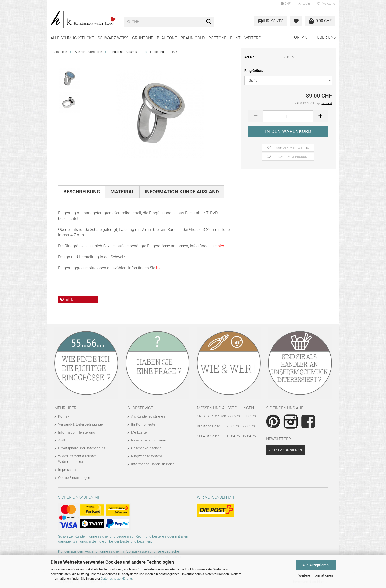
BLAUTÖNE (167, 38)
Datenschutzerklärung (116, 578)
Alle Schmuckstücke (72, 38)
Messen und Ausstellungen (225, 408)
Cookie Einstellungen (74, 478)
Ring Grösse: (254, 71)
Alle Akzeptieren (315, 565)
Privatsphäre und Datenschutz (82, 448)
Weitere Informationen (316, 575)
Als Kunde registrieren (148, 416)
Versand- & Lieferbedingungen (81, 424)
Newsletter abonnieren (149, 440)
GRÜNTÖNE (143, 38)
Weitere (252, 38)
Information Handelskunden (153, 464)
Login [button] (304, 4)
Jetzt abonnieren (286, 450)
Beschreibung (82, 192)
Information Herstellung (77, 432)
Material (122, 192)
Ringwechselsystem (147, 456)
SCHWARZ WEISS (113, 38)
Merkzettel (326, 4)
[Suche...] (209, 22)
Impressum (67, 470)
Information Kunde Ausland (182, 192)
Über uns (326, 37)
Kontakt (300, 37)
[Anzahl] (288, 116)
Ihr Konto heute (143, 424)
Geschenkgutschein (146, 448)
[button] (286, 4)
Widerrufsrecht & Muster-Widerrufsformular (78, 459)
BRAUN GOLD (193, 38)
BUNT (235, 38)
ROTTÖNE (217, 38)
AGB (62, 440)
